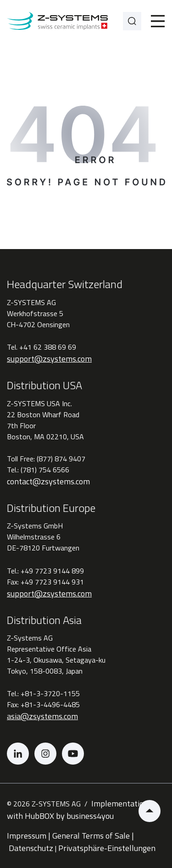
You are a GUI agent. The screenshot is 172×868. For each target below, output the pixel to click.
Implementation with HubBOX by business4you (78, 810)
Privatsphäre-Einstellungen (108, 848)
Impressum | (29, 836)
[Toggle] (158, 21)
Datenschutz (31, 848)
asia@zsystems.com (42, 716)
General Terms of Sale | (93, 836)
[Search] (132, 21)
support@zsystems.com (49, 359)
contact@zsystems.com (48, 481)
